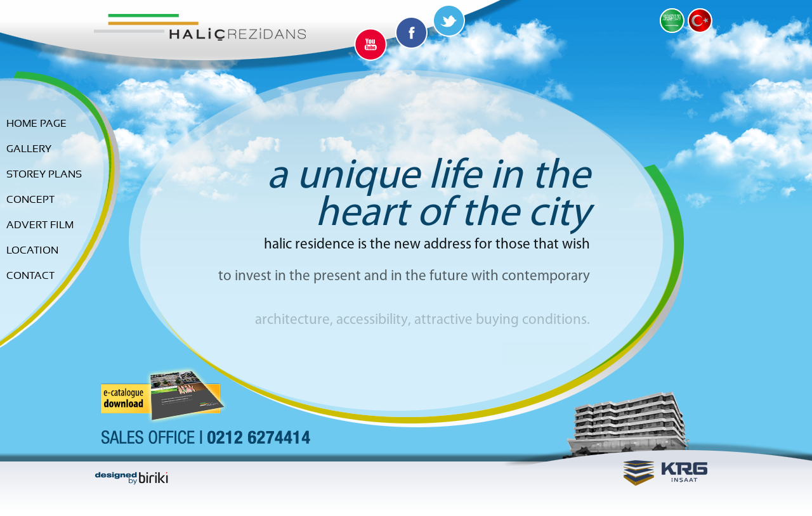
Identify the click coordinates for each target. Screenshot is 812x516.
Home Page (36, 124)
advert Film (40, 225)
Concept (30, 200)
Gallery (29, 149)
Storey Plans (44, 174)
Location (32, 250)
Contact (30, 276)
